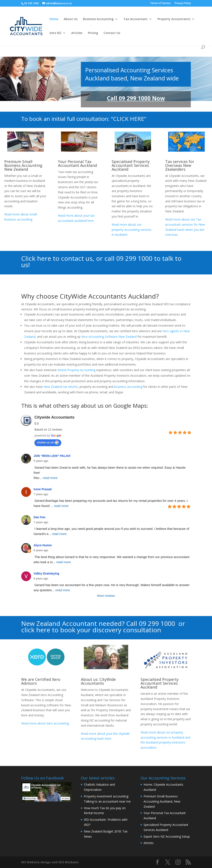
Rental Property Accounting (76, 370)
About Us (71, 19)
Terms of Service (160, 3)
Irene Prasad (43, 489)
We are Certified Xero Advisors (41, 681)
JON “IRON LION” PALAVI (52, 456)
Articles (77, 33)
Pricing (93, 33)
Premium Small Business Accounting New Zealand (23, 165)
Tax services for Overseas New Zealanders (180, 165)
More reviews (106, 596)
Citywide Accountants (54, 417)
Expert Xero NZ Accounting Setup (167, 836)
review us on (48, 443)
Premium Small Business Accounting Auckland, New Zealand (162, 801)
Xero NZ (55, 33)
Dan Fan (39, 517)
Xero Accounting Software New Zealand (109, 337)
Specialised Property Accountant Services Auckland (131, 165)
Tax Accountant (136, 19)
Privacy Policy (183, 3)
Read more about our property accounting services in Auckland (132, 230)
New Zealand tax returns (60, 387)
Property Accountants (174, 19)
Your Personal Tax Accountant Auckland (77, 163)
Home (54, 19)
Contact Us (112, 33)
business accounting (128, 387)
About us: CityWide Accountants (98, 681)
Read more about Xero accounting (45, 723)
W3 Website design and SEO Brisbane (50, 862)
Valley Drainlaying (46, 573)
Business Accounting (98, 19)
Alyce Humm (43, 545)
